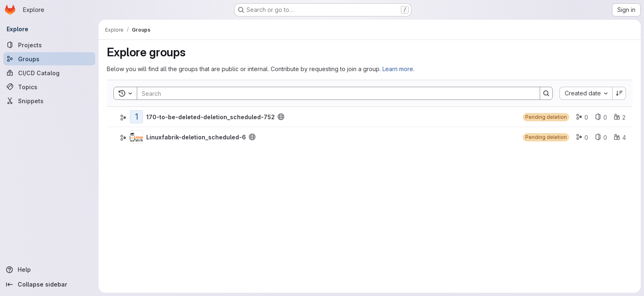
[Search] (334, 93)
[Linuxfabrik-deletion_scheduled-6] (136, 137)
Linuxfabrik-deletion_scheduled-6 (196, 137)
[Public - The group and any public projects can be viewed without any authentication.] (281, 117)
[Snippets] (49, 101)
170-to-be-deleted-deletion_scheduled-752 (210, 117)
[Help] (49, 270)
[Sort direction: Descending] (619, 93)
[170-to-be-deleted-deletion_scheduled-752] (136, 117)
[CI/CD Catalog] (49, 73)
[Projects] (49, 45)
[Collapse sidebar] (49, 284)
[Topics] (49, 87)
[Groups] (49, 59)
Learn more (398, 69)
